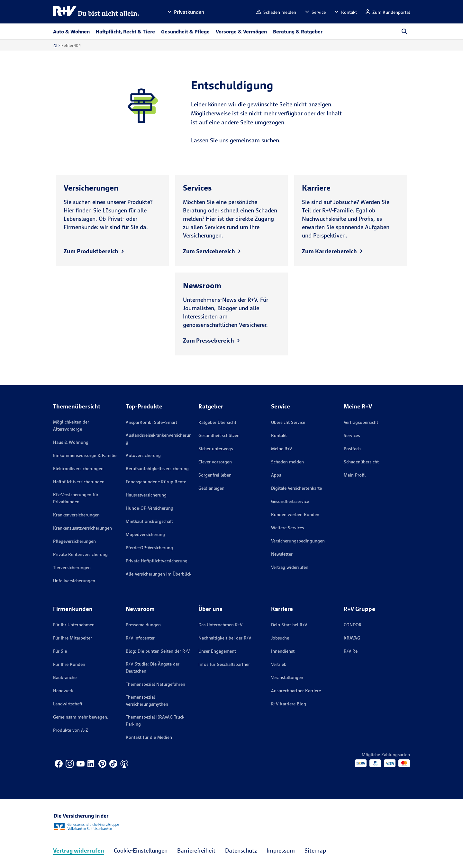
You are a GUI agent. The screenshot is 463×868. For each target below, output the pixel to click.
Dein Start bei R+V (289, 625)
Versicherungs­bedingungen (298, 541)
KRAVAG (352, 638)
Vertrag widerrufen (290, 567)
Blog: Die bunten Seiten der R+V (158, 651)
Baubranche (65, 677)
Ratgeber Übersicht (217, 422)
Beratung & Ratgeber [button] (298, 31)
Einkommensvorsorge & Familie (85, 455)
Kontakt (279, 435)
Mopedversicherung (145, 534)
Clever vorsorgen (215, 462)
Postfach (352, 449)
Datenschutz (241, 850)
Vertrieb (279, 664)
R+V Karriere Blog (289, 704)
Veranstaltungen (287, 677)
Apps (276, 475)
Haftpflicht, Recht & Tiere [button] (125, 31)
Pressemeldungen (143, 625)
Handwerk (63, 691)
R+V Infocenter (140, 638)
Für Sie (60, 651)
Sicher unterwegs (216, 449)
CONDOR (353, 625)
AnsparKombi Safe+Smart (151, 422)
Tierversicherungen (72, 568)
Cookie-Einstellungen (141, 850)
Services (352, 435)
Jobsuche (280, 638)
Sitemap (315, 850)
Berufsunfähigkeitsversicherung (157, 469)
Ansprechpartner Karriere (296, 691)
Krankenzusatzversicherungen (82, 528)
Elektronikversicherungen (78, 469)
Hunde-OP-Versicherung (150, 508)
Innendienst (283, 651)
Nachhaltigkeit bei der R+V (225, 638)
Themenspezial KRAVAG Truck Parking (155, 720)
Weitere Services (287, 528)
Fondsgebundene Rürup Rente (156, 482)
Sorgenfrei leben (215, 475)
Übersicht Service (288, 422)
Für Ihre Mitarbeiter (73, 638)
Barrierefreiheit (196, 850)
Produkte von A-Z (71, 730)
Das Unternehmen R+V (220, 625)
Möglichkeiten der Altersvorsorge (71, 425)
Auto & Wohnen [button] (71, 31)
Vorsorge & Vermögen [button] (241, 31)
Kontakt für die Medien (149, 737)
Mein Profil (355, 475)
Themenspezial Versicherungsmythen (147, 701)
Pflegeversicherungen (74, 541)
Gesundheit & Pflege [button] (185, 31)
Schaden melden (287, 462)
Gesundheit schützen (219, 435)
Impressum (281, 850)
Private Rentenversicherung (80, 554)
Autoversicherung (143, 455)
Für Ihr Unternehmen (74, 625)
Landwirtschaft (68, 704)
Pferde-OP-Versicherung (149, 548)
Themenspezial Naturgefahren (155, 684)
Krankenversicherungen (76, 515)
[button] (185, 12)
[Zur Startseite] (55, 45)
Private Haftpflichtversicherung (157, 561)
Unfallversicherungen (74, 581)
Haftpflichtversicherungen (79, 482)
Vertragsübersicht (361, 422)
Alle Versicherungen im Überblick (159, 574)
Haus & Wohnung (71, 442)
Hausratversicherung (146, 495)
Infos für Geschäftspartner (224, 664)
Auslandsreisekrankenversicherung (159, 439)
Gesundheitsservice (290, 501)
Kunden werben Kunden (295, 515)
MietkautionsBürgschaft (149, 521)
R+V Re (351, 651)
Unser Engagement (217, 651)
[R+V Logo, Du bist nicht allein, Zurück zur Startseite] (96, 12)
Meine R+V (281, 449)
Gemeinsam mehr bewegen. (81, 717)
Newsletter (282, 554)
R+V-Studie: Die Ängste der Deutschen (153, 667)
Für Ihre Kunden (69, 664)
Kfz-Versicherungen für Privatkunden (76, 498)
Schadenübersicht (361, 462)
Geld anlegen (211, 488)
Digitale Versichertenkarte (296, 488)
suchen (270, 140)
